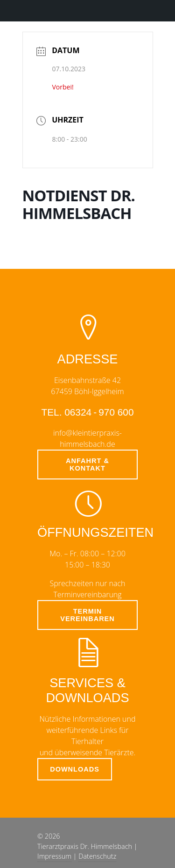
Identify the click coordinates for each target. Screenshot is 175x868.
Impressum (54, 856)
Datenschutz (97, 856)
